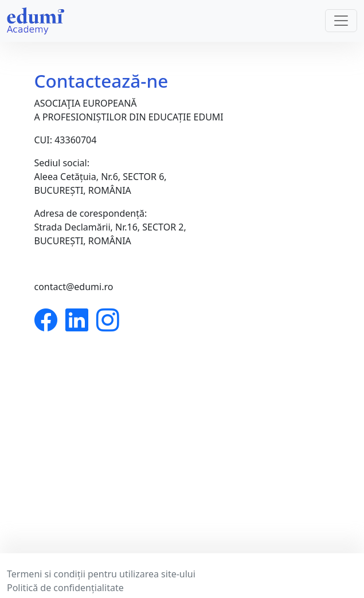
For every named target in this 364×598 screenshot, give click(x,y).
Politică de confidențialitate (65, 588)
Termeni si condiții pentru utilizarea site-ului (101, 574)
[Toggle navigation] (341, 21)
